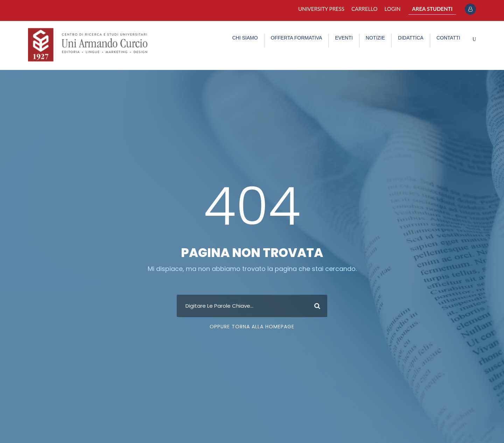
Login (393, 9)
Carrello (365, 9)
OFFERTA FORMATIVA (297, 38)
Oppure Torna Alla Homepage (252, 327)
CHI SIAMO (245, 38)
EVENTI (344, 38)
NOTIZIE (375, 38)
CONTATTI (448, 38)
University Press (321, 9)
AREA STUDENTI (432, 9)
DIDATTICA (411, 38)
